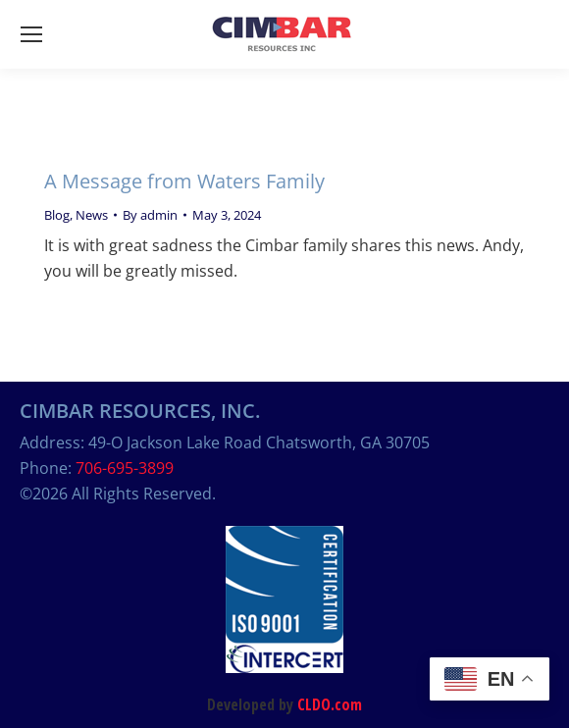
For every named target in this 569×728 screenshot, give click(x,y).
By (150, 215)
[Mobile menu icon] (31, 34)
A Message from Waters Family (184, 181)
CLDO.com (330, 704)
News (92, 215)
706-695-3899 (125, 468)
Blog (57, 215)
